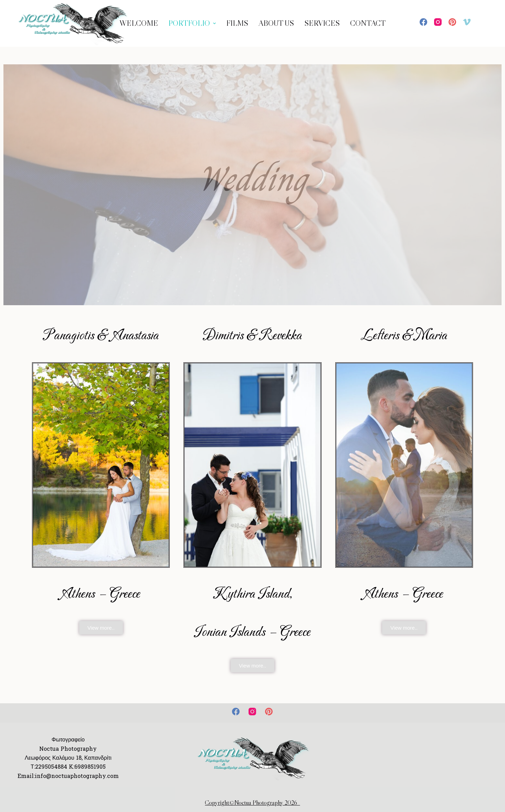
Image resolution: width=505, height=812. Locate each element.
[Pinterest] (452, 22)
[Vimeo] (467, 22)
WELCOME (139, 23)
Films (237, 23)
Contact (368, 23)
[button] (101, 628)
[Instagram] (438, 22)
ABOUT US (276, 23)
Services (322, 23)
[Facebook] (423, 22)
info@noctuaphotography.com (77, 776)
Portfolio (193, 23)
